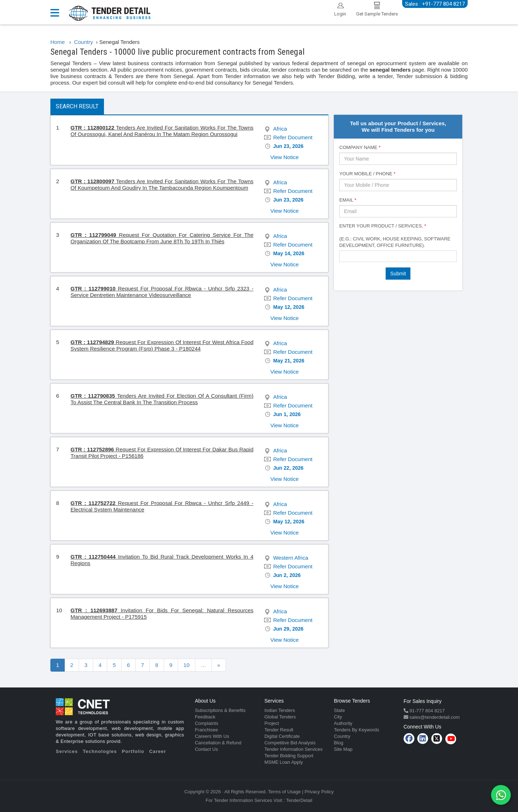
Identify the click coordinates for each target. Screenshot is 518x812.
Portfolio (133, 751)
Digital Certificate (282, 736)
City (338, 717)
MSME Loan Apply (284, 762)
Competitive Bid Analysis (290, 743)
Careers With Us (212, 736)
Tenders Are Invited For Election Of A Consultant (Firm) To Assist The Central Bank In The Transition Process (162, 399)
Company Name (360, 147)
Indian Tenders (280, 710)
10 (187, 665)
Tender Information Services (294, 749)
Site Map (343, 749)
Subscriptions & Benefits (220, 710)
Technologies (100, 751)
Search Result (77, 106)
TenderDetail (299, 800)
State (339, 710)
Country (342, 736)
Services (67, 751)
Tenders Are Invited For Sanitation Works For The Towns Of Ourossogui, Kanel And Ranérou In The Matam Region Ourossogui (162, 131)
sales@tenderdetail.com (434, 717)
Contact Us (206, 749)
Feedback (205, 717)
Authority (343, 723)
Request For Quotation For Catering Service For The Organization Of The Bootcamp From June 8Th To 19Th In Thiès (162, 238)
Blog (338, 743)
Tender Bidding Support (289, 756)
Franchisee (206, 730)
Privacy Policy (319, 792)
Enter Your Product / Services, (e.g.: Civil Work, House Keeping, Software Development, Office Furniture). (395, 236)
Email (348, 200)
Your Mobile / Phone (367, 174)
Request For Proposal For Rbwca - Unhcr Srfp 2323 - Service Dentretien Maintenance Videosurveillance (162, 292)
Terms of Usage (284, 792)
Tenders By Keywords (356, 730)
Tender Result (279, 730)
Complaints (207, 723)
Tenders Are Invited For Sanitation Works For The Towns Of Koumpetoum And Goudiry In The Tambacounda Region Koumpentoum (162, 184)
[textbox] (343, 256)
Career (158, 751)
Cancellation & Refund (218, 743)
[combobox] (398, 256)
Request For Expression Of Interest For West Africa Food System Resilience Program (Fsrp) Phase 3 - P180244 (162, 345)
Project (272, 723)
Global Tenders (280, 717)
